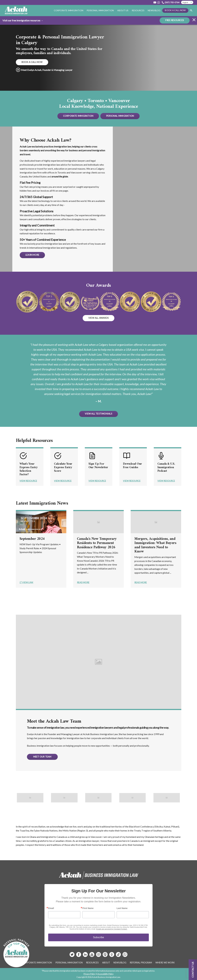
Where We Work (165, 963)
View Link (26, 582)
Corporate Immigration (69, 10)
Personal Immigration (100, 10)
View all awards (98, 318)
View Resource (28, 481)
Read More (83, 582)
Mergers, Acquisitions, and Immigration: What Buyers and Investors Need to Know (155, 545)
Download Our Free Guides (133, 466)
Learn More (32, 255)
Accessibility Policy (106, 974)
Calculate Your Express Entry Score (63, 467)
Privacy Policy (89, 974)
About (106, 963)
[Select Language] (187, 2)
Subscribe (98, 937)
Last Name (122, 908)
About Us (123, 10)
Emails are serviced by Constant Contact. (112, 929)
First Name (88, 908)
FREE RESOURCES (175, 20)
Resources (138, 10)
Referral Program (141, 963)
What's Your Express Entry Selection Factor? (29, 469)
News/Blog (154, 10)
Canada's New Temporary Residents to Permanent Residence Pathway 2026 (97, 543)
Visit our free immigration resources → (23, 20)
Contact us (193, 970)
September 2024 (32, 539)
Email (51, 908)
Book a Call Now (175, 10)
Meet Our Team (42, 757)
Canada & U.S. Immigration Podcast (167, 467)
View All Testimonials (98, 414)
